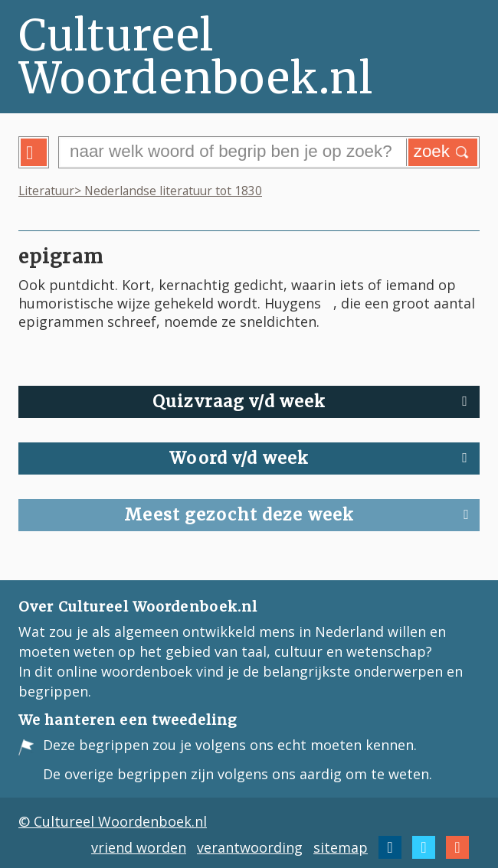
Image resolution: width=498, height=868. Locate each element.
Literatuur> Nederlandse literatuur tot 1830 (140, 191)
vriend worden (139, 847)
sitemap (341, 847)
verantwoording (250, 847)
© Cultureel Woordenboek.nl (113, 821)
